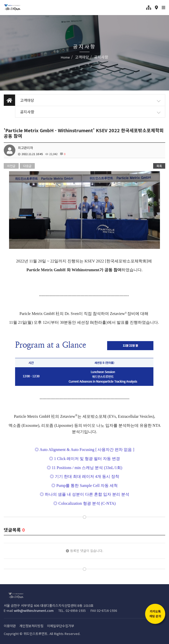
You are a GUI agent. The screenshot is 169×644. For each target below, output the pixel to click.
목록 (159, 166)
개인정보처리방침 (31, 626)
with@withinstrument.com (34, 610)
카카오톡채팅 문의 (155, 614)
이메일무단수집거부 (61, 626)
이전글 (11, 166)
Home (65, 57)
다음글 (27, 166)
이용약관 (10, 626)
